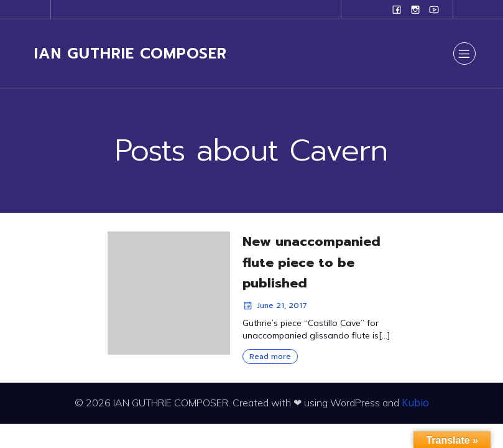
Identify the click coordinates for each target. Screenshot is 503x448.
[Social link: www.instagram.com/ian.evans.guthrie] (415, 9)
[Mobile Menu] (464, 54)
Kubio (415, 403)
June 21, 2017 (275, 306)
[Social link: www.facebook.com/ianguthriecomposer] (397, 9)
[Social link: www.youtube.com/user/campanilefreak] (434, 9)
